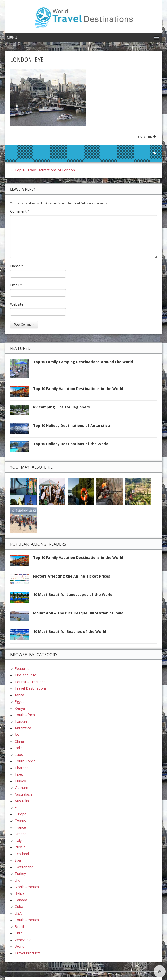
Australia (22, 801)
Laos (19, 754)
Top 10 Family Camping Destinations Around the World (83, 362)
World (20, 946)
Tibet (19, 774)
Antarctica (23, 728)
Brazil (19, 926)
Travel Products (28, 953)
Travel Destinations (31, 688)
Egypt (19, 702)
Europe (21, 814)
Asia (18, 735)
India (19, 748)
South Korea (25, 761)
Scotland (22, 854)
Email (16, 285)
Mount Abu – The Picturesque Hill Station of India (78, 613)
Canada (21, 900)
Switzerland (24, 867)
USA (18, 913)
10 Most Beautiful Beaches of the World (70, 632)
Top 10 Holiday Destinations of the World (71, 444)
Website (17, 304)
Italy (18, 840)
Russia (20, 847)
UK (17, 880)
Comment (20, 211)
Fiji (17, 807)
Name (17, 266)
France (20, 827)
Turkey (20, 781)
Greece (21, 834)
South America (27, 920)
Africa (19, 695)
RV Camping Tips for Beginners (61, 407)
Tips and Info (26, 675)
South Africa (25, 715)
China (19, 741)
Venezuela (23, 940)
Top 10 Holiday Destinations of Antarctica (71, 426)
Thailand (22, 768)
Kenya (20, 708)
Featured (22, 668)
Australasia (24, 794)
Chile (19, 933)
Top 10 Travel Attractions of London (43, 170)
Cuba (19, 907)
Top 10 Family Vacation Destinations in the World (78, 389)
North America (27, 887)
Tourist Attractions (30, 682)
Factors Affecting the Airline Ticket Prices (72, 576)
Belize (20, 893)
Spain (19, 860)
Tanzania (22, 721)
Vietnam (21, 788)
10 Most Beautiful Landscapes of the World (73, 594)
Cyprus (20, 821)
